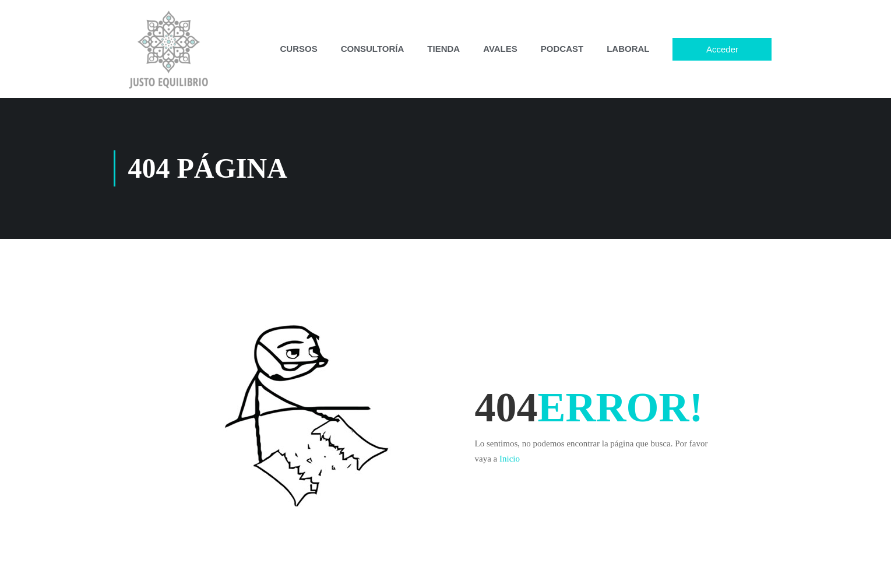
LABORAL (628, 49)
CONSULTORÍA (373, 49)
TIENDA (443, 49)
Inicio (510, 459)
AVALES (500, 49)
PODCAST (562, 49)
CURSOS (299, 49)
